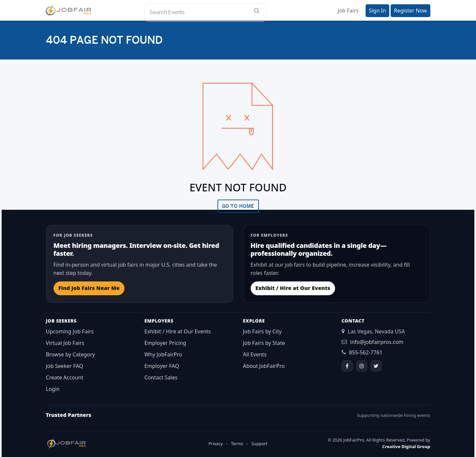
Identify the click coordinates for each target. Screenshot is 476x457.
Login (53, 389)
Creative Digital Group (406, 446)
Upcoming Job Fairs (70, 331)
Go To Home (238, 206)
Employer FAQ (162, 366)
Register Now (410, 11)
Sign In (377, 11)
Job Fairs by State (264, 343)
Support (259, 444)
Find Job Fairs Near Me (89, 288)
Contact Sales (161, 377)
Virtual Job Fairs (65, 343)
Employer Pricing (165, 343)
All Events (255, 354)
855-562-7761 (366, 352)
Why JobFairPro (163, 354)
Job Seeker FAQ (65, 366)
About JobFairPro (264, 366)
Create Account (65, 377)
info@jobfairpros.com (377, 342)
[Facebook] (347, 366)
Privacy (216, 444)
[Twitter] (376, 366)
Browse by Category (71, 354)
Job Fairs (348, 11)
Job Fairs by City (262, 331)
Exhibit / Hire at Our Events (293, 288)
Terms (237, 444)
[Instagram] (362, 366)
